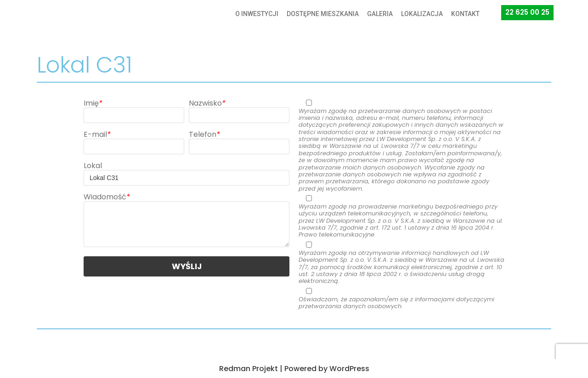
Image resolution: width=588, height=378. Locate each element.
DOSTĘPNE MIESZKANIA (323, 14)
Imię (93, 103)
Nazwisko (207, 103)
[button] (527, 13)
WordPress (349, 369)
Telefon (204, 134)
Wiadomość (107, 197)
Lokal (93, 166)
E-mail (97, 134)
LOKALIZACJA (422, 14)
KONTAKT (465, 14)
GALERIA (380, 14)
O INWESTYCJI (257, 14)
